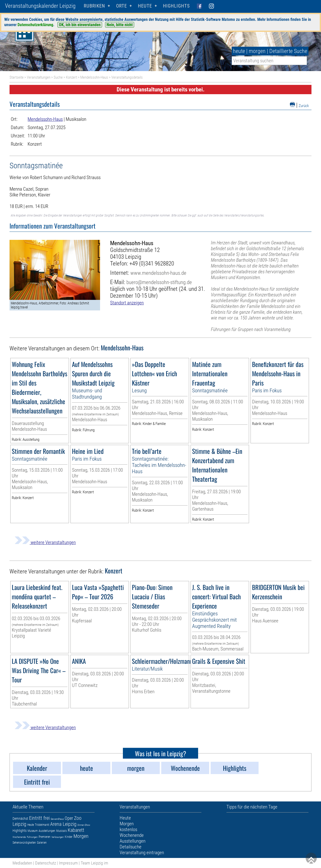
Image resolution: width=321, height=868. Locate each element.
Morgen (81, 836)
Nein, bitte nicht (120, 25)
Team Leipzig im (94, 863)
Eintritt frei (39, 818)
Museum (33, 831)
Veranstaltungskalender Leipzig (40, 6)
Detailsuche (131, 847)
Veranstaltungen (39, 77)
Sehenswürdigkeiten (24, 843)
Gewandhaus (57, 819)
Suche (58, 77)
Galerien (42, 843)
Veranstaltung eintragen (142, 853)
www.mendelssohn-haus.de (158, 273)
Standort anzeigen (127, 303)
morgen (257, 51)
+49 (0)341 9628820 (152, 264)
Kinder (69, 837)
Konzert (71, 77)
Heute (31, 825)
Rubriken (94, 6)
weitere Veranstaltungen (45, 542)
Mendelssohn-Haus (94, 77)
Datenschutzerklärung (35, 25)
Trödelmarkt (42, 825)
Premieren (45, 837)
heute (239, 51)
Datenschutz (46, 863)
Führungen (32, 837)
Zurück (304, 106)
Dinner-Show (84, 825)
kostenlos (128, 829)
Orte (122, 6)
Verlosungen (58, 837)
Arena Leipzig (63, 824)
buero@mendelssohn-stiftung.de (159, 282)
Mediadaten (22, 863)
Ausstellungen (47, 831)
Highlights (176, 6)
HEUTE (145, 6)
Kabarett (76, 830)
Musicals (61, 831)
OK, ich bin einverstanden (80, 25)
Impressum (68, 863)
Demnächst (20, 819)
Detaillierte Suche (288, 51)
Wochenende (19, 837)
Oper (69, 818)
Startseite (17, 77)
